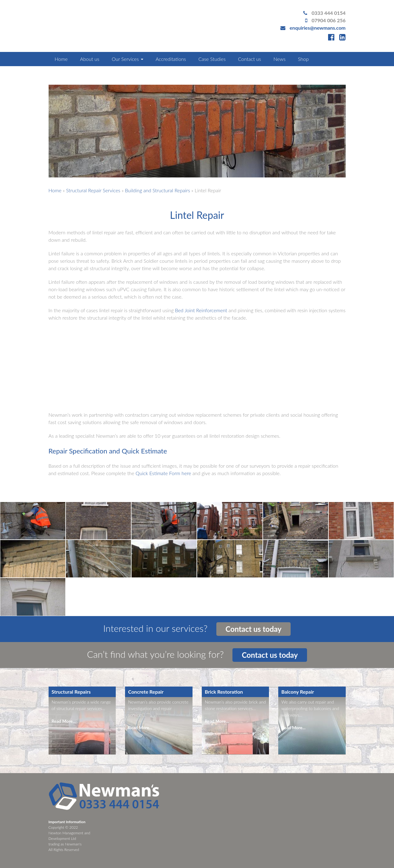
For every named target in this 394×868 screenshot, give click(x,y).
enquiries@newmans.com (318, 28)
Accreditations (171, 59)
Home (61, 59)
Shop (303, 59)
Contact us (249, 59)
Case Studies (212, 59)
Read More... (64, 721)
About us (89, 59)
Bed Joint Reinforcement (201, 310)
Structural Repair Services (93, 190)
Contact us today (254, 629)
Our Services (128, 59)
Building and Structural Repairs (158, 190)
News (279, 59)
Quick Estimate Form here (163, 473)
